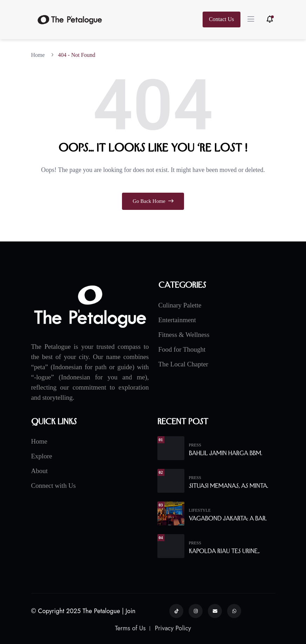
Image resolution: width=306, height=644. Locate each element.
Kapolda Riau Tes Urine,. (224, 551)
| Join (129, 611)
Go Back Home (153, 201)
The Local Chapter (183, 364)
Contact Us (222, 19)
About (40, 471)
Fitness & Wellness (184, 335)
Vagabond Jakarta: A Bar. (228, 518)
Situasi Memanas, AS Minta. (229, 486)
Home (39, 55)
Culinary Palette (180, 305)
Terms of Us (130, 628)
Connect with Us (54, 486)
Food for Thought (182, 349)
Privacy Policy (173, 628)
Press (195, 445)
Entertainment (177, 320)
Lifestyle (200, 510)
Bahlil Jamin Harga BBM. (226, 453)
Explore (42, 456)
